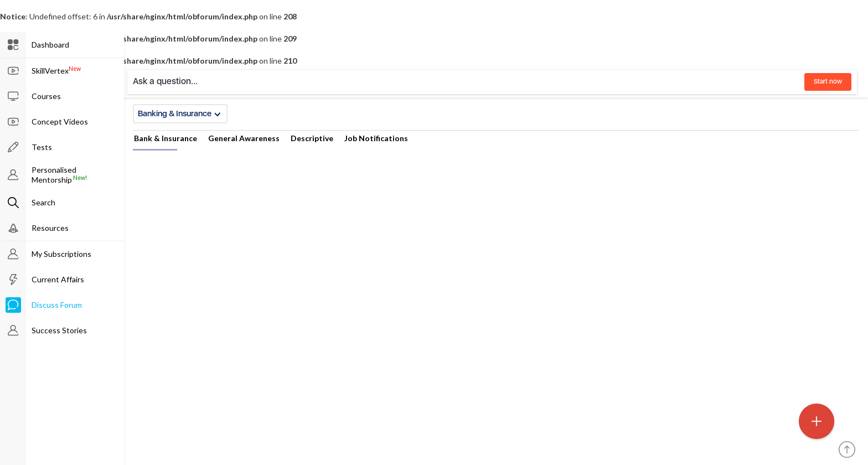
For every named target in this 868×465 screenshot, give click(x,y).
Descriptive (312, 138)
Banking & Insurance (179, 113)
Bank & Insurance (166, 138)
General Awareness (244, 138)
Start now (828, 81)
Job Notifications (376, 138)
